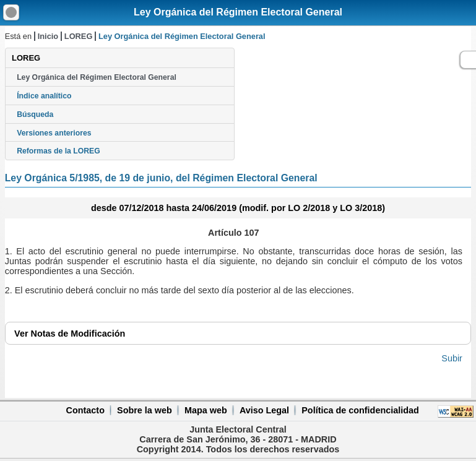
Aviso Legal (264, 410)
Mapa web (206, 410)
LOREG (79, 36)
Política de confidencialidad (360, 410)
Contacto (85, 410)
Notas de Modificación (70, 334)
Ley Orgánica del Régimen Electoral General (238, 12)
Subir (452, 358)
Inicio (48, 36)
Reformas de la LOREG (58, 151)
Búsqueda (35, 114)
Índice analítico (44, 96)
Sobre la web (145, 410)
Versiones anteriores (54, 133)
